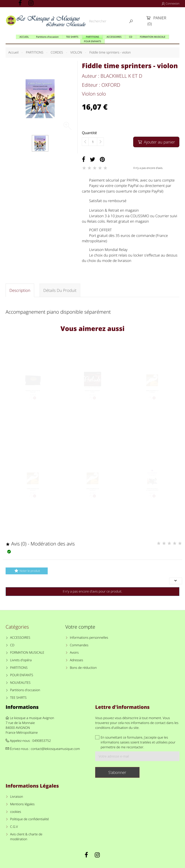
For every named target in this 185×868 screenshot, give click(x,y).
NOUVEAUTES (20, 683)
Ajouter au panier (156, 142)
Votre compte (80, 627)
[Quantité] (93, 142)
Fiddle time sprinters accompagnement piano (152, 495)
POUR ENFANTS (22, 675)
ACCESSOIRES (20, 638)
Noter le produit (27, 571)
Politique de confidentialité (30, 819)
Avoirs (74, 653)
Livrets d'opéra (21, 660)
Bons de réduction (83, 668)
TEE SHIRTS (18, 698)
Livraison (17, 797)
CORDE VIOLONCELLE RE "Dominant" (33, 495)
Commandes (79, 645)
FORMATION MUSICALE (27, 653)
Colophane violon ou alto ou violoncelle (33, 397)
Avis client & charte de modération (26, 837)
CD (12, 645)
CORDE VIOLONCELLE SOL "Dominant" (92, 495)
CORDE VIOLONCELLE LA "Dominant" (152, 397)
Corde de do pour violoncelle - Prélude (93, 397)
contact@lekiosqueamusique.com (55, 749)
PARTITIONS (19, 668)
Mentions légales (22, 804)
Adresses (76, 660)
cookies (16, 812)
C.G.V (14, 827)
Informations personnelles (89, 638)
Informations (22, 707)
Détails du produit (60, 290)
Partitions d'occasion (25, 690)
